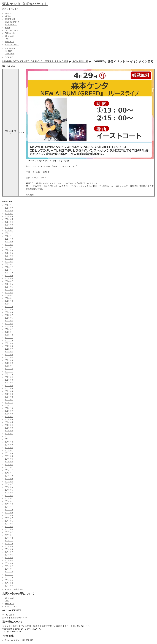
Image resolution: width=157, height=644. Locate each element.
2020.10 (9, 408)
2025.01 (9, 264)
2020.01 (9, 434)
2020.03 (9, 428)
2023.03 (9, 326)
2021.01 (9, 400)
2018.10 (9, 476)
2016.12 (9, 538)
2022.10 (9, 340)
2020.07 (9, 417)
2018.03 (9, 496)
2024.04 (9, 290)
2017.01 (9, 535)
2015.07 (9, 586)
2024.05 (9, 287)
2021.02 (9, 397)
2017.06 (9, 521)
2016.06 (9, 555)
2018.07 (9, 484)
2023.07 (9, 315)
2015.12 (9, 572)
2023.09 (9, 309)
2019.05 (9, 456)
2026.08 (9, 211)
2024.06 (9, 284)
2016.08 (9, 549)
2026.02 (9, 228)
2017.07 (9, 518)
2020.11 (9, 405)
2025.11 (9, 236)
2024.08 (9, 278)
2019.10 (9, 442)
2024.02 (9, 295)
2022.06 (9, 352)
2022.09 (9, 343)
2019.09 (9, 445)
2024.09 (9, 276)
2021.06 (9, 386)
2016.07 (9, 552)
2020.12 (9, 403)
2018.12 (9, 470)
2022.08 (9, 346)
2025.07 (9, 247)
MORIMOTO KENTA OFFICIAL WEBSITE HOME (35, 61)
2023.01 (9, 332)
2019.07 (9, 450)
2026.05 (9, 219)
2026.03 (9, 225)
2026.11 (9, 205)
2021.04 (9, 391)
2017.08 (9, 515)
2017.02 (9, 532)
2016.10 (9, 544)
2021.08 (9, 380)
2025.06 (9, 250)
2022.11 (9, 338)
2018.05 (9, 490)
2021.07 (9, 383)
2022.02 (9, 363)
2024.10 (9, 273)
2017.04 (9, 527)
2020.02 (9, 431)
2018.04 (9, 493)
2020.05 (9, 422)
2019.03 (9, 462)
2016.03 (9, 563)
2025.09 (9, 242)
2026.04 (9, 222)
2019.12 (9, 436)
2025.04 (9, 256)
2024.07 (9, 281)
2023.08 (9, 312)
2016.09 (9, 546)
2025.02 (9, 262)
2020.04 (9, 425)
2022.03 (9, 360)
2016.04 (9, 560)
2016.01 (9, 569)
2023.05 (9, 321)
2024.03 (9, 293)
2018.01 (9, 501)
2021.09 (9, 377)
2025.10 (9, 239)
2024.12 (9, 267)
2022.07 (9, 349)
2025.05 (9, 253)
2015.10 (9, 577)
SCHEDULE (80, 61)
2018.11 (9, 473)
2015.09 (9, 580)
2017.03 (9, 529)
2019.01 (9, 467)
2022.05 (9, 355)
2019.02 (9, 465)
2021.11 (9, 372)
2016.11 (9, 541)
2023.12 (9, 301)
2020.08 (9, 414)
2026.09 (9, 208)
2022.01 (9, 366)
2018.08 (9, 482)
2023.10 (9, 307)
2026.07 (9, 214)
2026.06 (9, 216)
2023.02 (9, 329)
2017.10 (9, 510)
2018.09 (9, 479)
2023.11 (9, 304)
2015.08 (9, 583)
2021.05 (9, 388)
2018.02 (9, 498)
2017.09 (9, 513)
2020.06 (9, 419)
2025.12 (9, 233)
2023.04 (9, 324)
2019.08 (9, 448)
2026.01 (9, 230)
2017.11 (9, 507)
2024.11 (9, 270)
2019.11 (9, 439)
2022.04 (9, 357)
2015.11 (9, 575)
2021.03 (9, 394)
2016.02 (9, 566)
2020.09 (9, 411)
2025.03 (9, 259)
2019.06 (9, 453)
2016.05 (9, 558)
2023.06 (9, 318)
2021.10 (9, 374)
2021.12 (9, 369)
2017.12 (9, 504)
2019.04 (9, 459)
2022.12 (9, 335)
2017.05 (9, 524)
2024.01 (9, 298)
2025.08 (9, 245)
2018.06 (9, 487)
